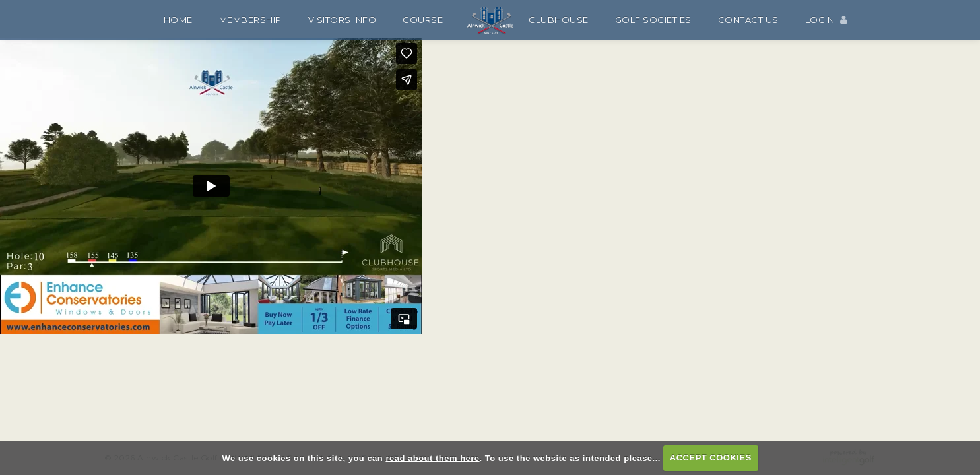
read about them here (432, 458)
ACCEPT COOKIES (711, 458)
